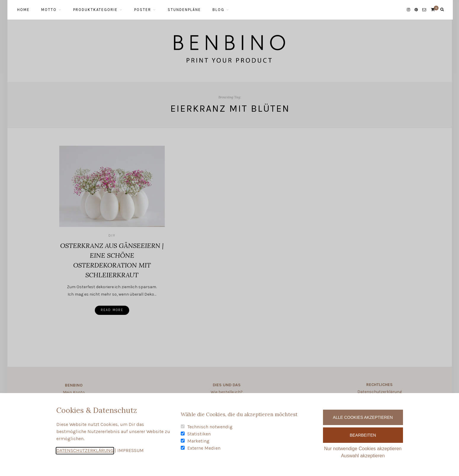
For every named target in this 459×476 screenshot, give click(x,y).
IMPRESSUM (131, 450)
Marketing (198, 441)
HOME (23, 10)
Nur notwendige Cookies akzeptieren (363, 449)
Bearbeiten (363, 435)
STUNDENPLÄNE (184, 10)
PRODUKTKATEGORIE (95, 10)
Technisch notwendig (210, 427)
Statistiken (199, 434)
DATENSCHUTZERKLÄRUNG (85, 450)
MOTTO (49, 10)
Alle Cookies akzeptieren (363, 417)
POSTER (143, 10)
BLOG (218, 10)
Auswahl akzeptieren (363, 456)
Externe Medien (204, 448)
